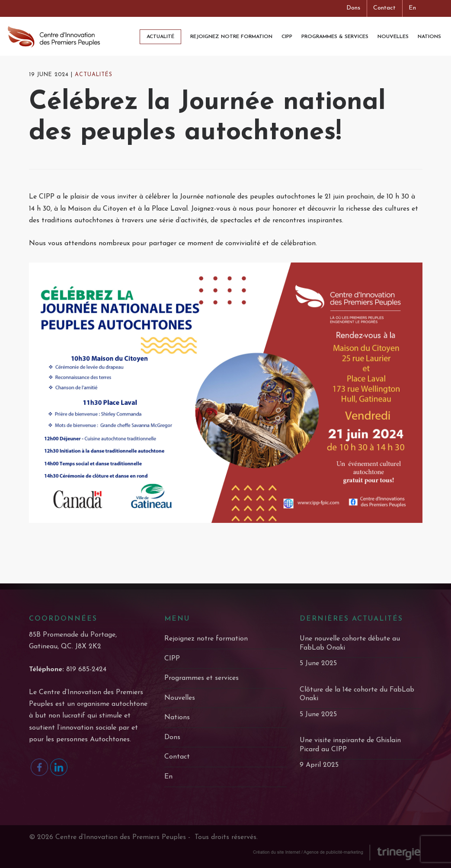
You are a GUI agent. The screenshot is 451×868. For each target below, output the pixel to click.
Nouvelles (180, 698)
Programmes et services (202, 678)
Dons (353, 8)
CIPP (172, 659)
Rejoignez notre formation (206, 639)
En (412, 8)
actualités (94, 81)
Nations (177, 717)
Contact (384, 8)
